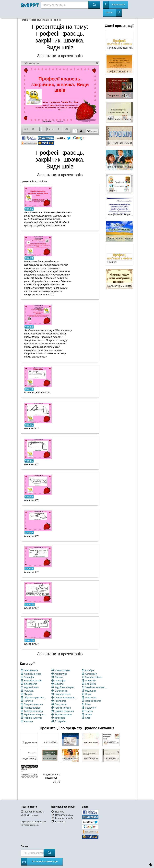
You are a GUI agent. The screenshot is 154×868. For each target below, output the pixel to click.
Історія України (63, 670)
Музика (28, 694)
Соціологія (91, 708)
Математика (61, 691)
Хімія (88, 718)
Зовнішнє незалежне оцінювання (97, 687)
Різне (88, 704)
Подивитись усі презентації (51, 779)
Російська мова (63, 708)
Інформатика (31, 670)
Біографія (29, 677)
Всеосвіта (60, 822)
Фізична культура (33, 718)
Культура (29, 691)
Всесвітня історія (33, 681)
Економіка (91, 684)
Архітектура (61, 674)
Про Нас (59, 812)
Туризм (89, 711)
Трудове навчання (64, 711)
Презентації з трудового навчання (46, 20)
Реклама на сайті (64, 818)
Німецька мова (63, 694)
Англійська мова (33, 674)
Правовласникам (64, 815)
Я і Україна (60, 721)
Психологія (60, 704)
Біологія (59, 677)
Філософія (60, 718)
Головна (25, 20)
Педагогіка (91, 698)
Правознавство (93, 701)
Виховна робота (94, 677)
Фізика (89, 715)
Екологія (59, 684)
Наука (88, 694)
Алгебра (90, 670)
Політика (29, 701)
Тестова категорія (33, 711)
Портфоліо (60, 701)
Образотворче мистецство (35, 698)
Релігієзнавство (32, 708)
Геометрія (90, 681)
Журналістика (31, 687)
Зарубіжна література (66, 687)
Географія (60, 681)
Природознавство (33, 704)
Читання (28, 721)
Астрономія (91, 674)
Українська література (35, 715)
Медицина (91, 691)
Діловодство (31, 684)
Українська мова (63, 715)
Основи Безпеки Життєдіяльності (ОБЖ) (66, 698)
